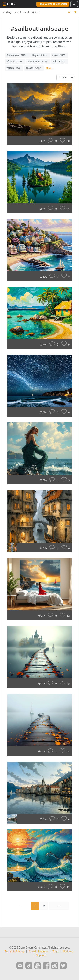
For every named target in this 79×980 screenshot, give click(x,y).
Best (26, 12)
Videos (36, 12)
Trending (6, 12)
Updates (68, 952)
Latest (17, 12)
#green (14, 68)
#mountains (17, 55)
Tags (55, 952)
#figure (40, 55)
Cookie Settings (38, 952)
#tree (60, 55)
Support (41, 955)
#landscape (38, 62)
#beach (34, 68)
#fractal (15, 62)
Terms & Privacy (14, 952)
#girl (59, 62)
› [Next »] (59, 906)
